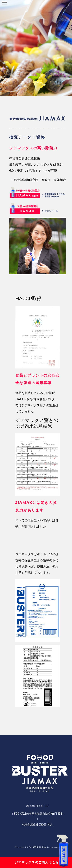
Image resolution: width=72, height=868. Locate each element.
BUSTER (34, 847)
